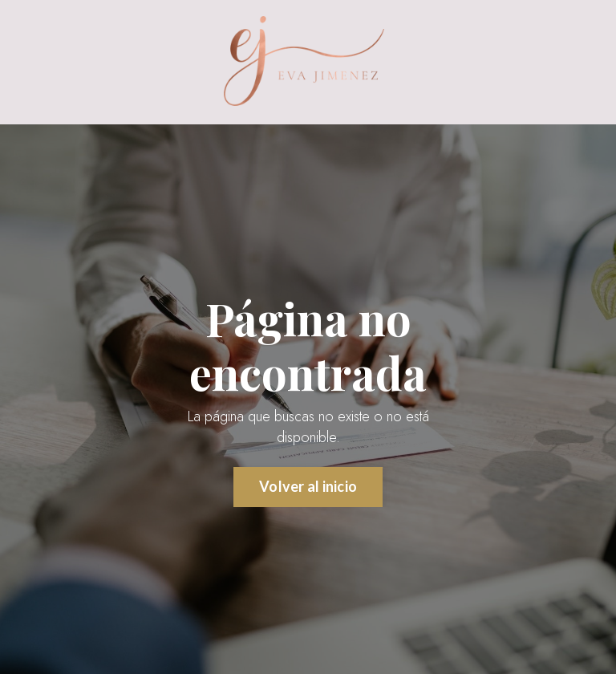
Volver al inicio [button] (308, 486)
